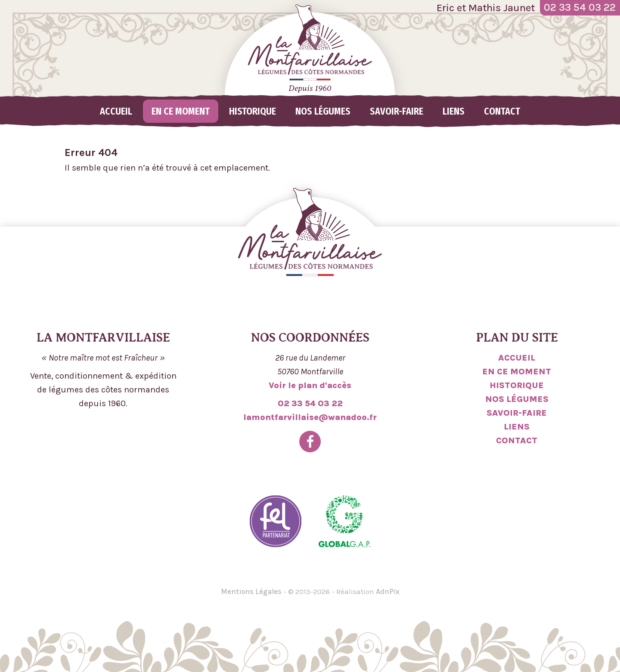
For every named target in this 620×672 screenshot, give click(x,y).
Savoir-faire (397, 111)
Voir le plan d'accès (310, 385)
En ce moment (181, 111)
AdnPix (388, 591)
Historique (253, 111)
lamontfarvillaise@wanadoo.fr (310, 417)
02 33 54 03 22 (310, 403)
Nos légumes (323, 111)
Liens (454, 111)
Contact (502, 111)
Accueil (116, 111)
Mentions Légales (251, 591)
